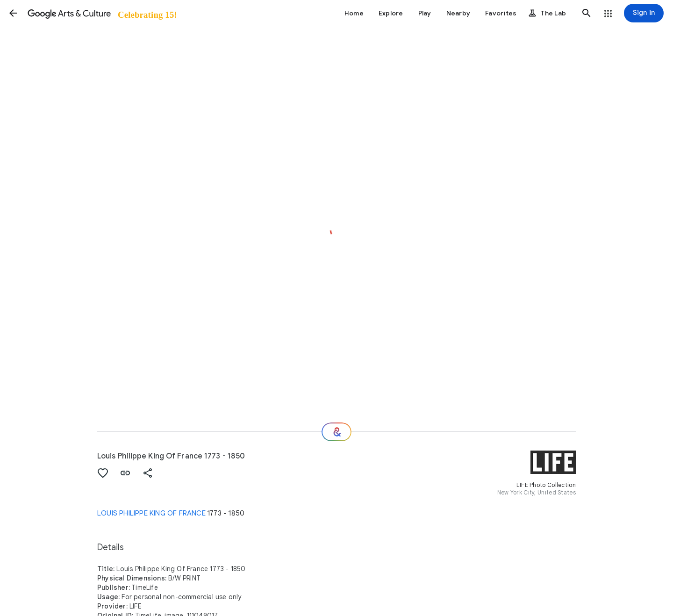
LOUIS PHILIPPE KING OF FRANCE (151, 513)
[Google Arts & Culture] (102, 13)
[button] (13, 13)
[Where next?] (336, 432)
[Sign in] (644, 13)
